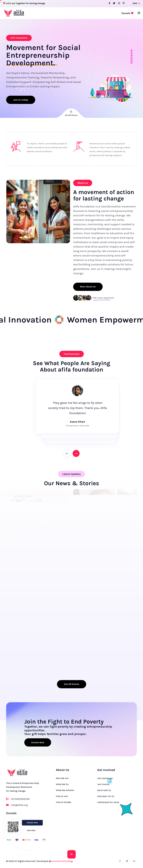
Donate (127, 13)
